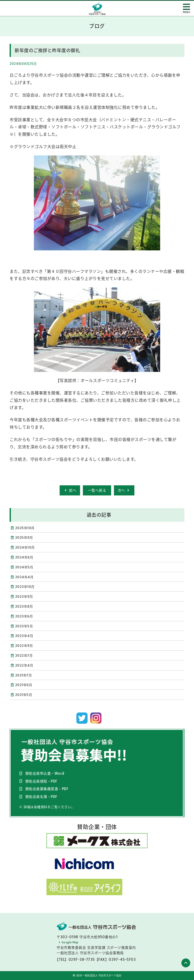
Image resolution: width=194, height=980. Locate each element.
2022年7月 (24, 655)
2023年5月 (24, 626)
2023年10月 (25, 587)
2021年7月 (24, 675)
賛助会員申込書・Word (45, 773)
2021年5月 (24, 695)
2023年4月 (24, 636)
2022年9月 (24, 646)
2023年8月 (24, 606)
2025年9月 (24, 537)
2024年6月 (24, 557)
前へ (70, 490)
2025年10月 (25, 528)
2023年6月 (24, 616)
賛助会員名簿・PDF (41, 797)
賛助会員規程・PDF (41, 781)
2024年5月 (24, 567)
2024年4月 (24, 577)
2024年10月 (25, 547)
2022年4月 (24, 665)
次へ (124, 490)
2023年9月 (24, 596)
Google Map (70, 942)
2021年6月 (24, 685)
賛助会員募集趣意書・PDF (47, 789)
